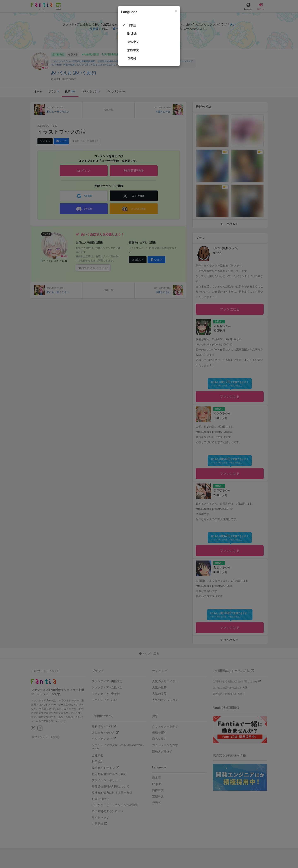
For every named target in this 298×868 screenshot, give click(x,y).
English (132, 34)
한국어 (132, 58)
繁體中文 (133, 50)
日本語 (132, 25)
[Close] (176, 11)
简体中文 (133, 42)
